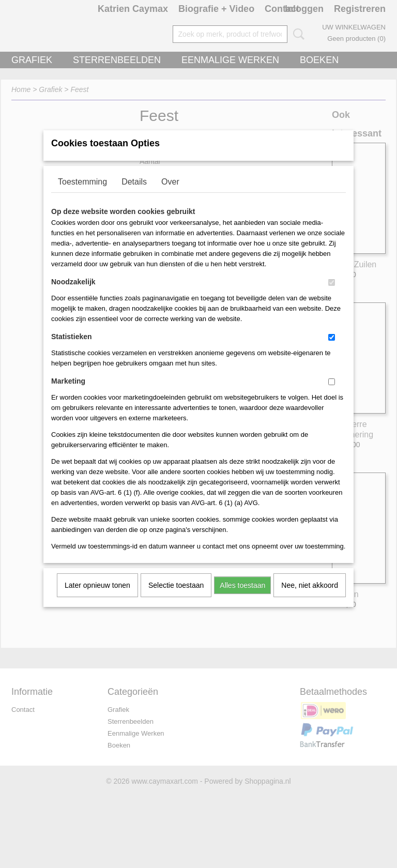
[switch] (332, 296)
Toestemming (82, 195)
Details (134, 195)
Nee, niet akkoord (310, 599)
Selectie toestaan (176, 599)
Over (170, 195)
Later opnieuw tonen (97, 599)
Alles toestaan (242, 599)
